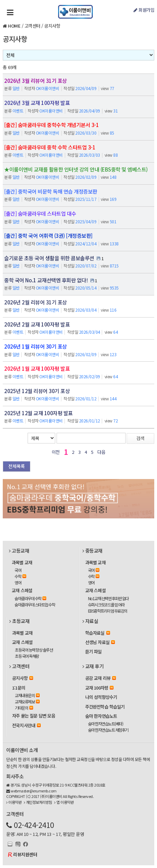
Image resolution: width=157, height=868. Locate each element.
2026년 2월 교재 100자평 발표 (37, 324)
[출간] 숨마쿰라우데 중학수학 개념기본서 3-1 (51, 125)
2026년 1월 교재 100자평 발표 (37, 368)
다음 (101, 452)
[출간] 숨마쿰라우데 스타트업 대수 (40, 213)
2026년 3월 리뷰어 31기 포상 (36, 81)
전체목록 (17, 466)
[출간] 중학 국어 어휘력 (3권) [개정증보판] (48, 236)
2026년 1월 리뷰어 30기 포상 (36, 346)
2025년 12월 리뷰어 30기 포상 (37, 391)
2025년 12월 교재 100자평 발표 (38, 413)
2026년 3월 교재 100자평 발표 (37, 103)
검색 (140, 438)
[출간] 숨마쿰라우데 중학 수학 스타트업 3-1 (50, 147)
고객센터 (32, 26)
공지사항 (52, 26)
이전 (56, 452)
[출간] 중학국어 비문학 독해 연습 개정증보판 (51, 191)
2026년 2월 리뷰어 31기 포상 (36, 302)
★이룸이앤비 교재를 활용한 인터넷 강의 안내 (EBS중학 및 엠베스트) (76, 169)
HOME (14, 26)
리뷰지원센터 (25, 854)
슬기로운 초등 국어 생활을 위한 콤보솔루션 (49, 258)
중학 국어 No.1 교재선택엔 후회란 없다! (46, 280)
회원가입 (144, 10)
